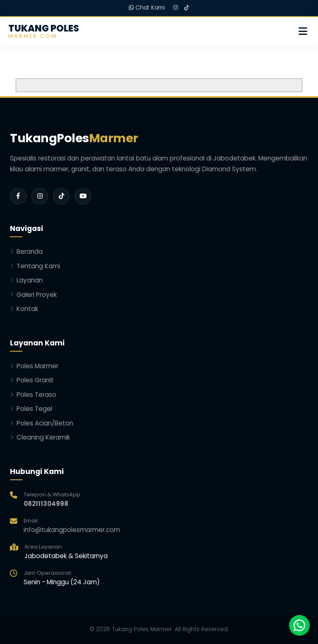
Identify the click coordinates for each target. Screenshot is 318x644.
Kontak (24, 309)
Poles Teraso (33, 395)
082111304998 (46, 504)
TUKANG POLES (44, 31)
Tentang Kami (35, 266)
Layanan (26, 280)
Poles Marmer (34, 366)
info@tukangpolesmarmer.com (72, 530)
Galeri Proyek (33, 295)
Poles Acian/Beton (42, 423)
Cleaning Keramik (40, 437)
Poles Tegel (31, 409)
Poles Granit (32, 380)
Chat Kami (147, 8)
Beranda (26, 252)
